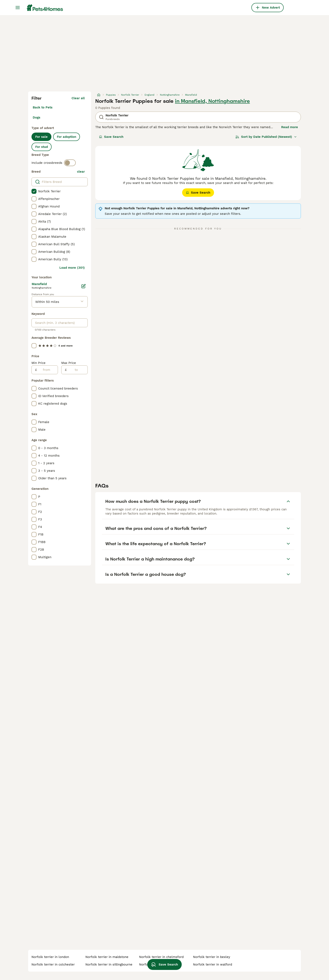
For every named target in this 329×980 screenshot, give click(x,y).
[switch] (70, 163)
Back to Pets (43, 107)
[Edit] (84, 286)
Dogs (37, 117)
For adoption (67, 137)
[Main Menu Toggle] (18, 8)
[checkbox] (34, 191)
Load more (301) (72, 268)
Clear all (78, 98)
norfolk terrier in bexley (212, 957)
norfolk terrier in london (50, 957)
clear (81, 172)
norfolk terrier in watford (213, 964)
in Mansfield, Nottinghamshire (212, 101)
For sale (41, 137)
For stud (42, 147)
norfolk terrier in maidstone (107, 957)
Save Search (111, 137)
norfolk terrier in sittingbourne (109, 964)
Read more (290, 127)
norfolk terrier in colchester (53, 964)
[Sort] (266, 137)
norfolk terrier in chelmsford (161, 957)
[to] (77, 370)
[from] (47, 370)
